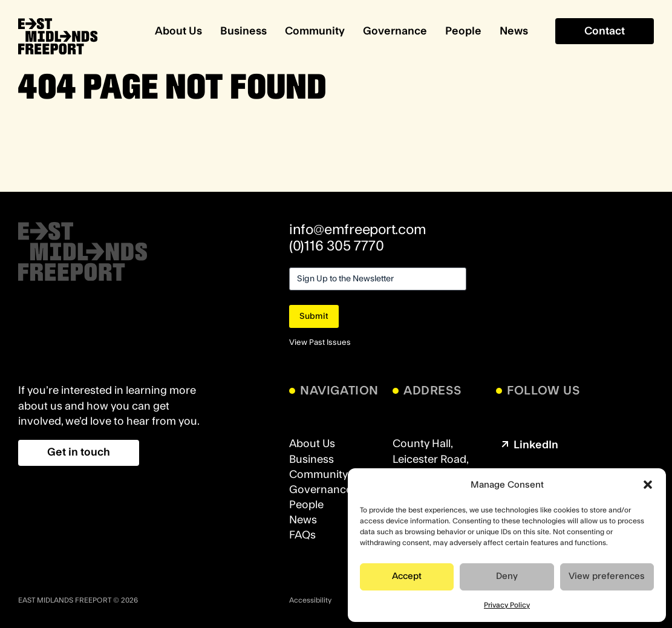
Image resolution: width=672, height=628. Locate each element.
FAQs (302, 535)
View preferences (607, 576)
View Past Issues (320, 342)
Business (243, 31)
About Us (178, 31)
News (514, 31)
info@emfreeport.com (358, 230)
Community (315, 31)
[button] (648, 485)
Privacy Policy (507, 605)
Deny (507, 576)
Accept (407, 576)
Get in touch (79, 452)
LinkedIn (529, 445)
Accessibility (310, 600)
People (463, 31)
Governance (395, 31)
